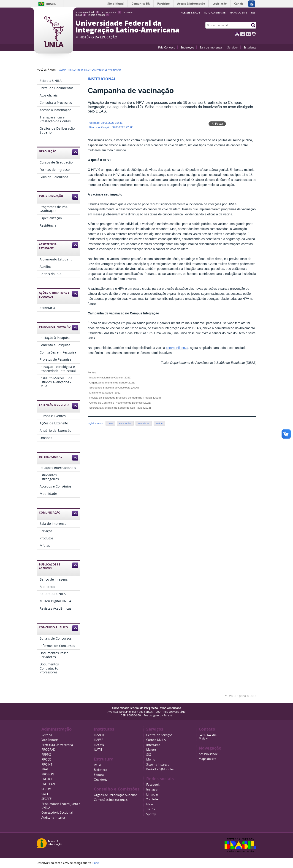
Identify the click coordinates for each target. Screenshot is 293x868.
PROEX (46, 759)
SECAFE (46, 799)
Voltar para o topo (243, 696)
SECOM (46, 789)
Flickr (248, 34)
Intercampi (154, 745)
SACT (45, 794)
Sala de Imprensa (211, 47)
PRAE (45, 769)
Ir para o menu (111, 12)
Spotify (151, 814)
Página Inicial (66, 70)
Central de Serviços (159, 735)
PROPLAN (48, 784)
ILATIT (98, 750)
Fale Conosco (167, 47)
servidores (144, 423)
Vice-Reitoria (50, 740)
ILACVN (99, 745)
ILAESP (99, 740)
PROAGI (47, 779)
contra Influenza (177, 348)
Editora (99, 775)
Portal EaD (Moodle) (160, 769)
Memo (151, 759)
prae (110, 423)
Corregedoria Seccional (57, 813)
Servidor (233, 47)
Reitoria (47, 735)
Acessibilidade (208, 754)
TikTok (151, 809)
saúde (159, 423)
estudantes (125, 423)
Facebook (243, 34)
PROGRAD (48, 750)
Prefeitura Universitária (57, 745)
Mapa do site (238, 12)
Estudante (250, 47)
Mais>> (203, 738)
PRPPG (46, 755)
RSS (253, 12)
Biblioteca (100, 770)
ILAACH (99, 735)
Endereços (187, 47)
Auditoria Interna (53, 818)
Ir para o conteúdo (87, 12)
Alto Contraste (215, 12)
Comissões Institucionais (111, 800)
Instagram (254, 34)
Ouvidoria (101, 780)
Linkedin (152, 794)
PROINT (47, 765)
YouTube (237, 34)
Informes (83, 70)
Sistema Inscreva (158, 765)
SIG (149, 755)
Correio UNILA (156, 740)
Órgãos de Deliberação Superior (115, 795)
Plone (95, 863)
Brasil (51, 4)
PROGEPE (48, 774)
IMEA (97, 765)
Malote (151, 750)
